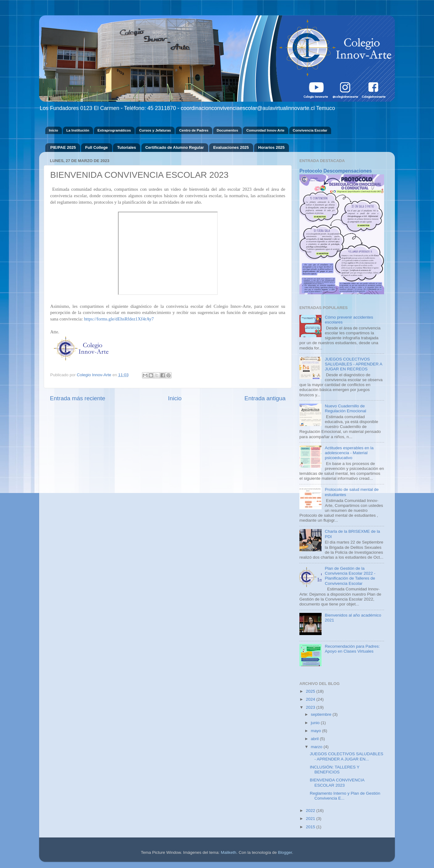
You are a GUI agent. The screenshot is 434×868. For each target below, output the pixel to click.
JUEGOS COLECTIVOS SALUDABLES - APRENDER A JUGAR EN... (347, 756)
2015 (311, 827)
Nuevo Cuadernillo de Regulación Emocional (345, 408)
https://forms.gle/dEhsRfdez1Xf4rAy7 (119, 319)
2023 (311, 707)
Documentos (227, 130)
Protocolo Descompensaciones (336, 171)
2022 (311, 811)
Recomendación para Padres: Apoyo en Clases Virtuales (352, 649)
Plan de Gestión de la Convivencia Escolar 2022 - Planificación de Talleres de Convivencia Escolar (350, 576)
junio (316, 723)
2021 (311, 819)
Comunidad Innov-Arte (266, 130)
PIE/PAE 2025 (63, 147)
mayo (316, 731)
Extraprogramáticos (114, 130)
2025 (311, 691)
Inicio (53, 130)
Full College (96, 147)
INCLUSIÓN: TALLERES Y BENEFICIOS (335, 770)
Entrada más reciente (78, 398)
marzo (317, 747)
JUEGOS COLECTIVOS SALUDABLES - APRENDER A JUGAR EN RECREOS (353, 364)
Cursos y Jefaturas (155, 130)
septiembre (322, 714)
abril (315, 739)
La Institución (78, 130)
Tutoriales (126, 147)
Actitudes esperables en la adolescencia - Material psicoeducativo (349, 453)
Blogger (285, 852)
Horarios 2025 (271, 147)
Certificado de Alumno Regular (175, 147)
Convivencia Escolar (310, 130)
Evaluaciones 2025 (231, 147)
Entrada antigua (265, 398)
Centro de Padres (194, 130)
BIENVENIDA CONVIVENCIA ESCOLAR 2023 (337, 782)
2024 (311, 699)
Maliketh (229, 852)
